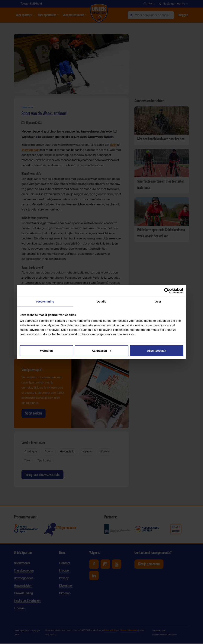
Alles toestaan (157, 351)
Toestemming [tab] (45, 301)
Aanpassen (102, 351)
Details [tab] (101, 301)
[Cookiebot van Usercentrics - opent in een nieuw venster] (167, 290)
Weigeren (46, 351)
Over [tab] (158, 301)
